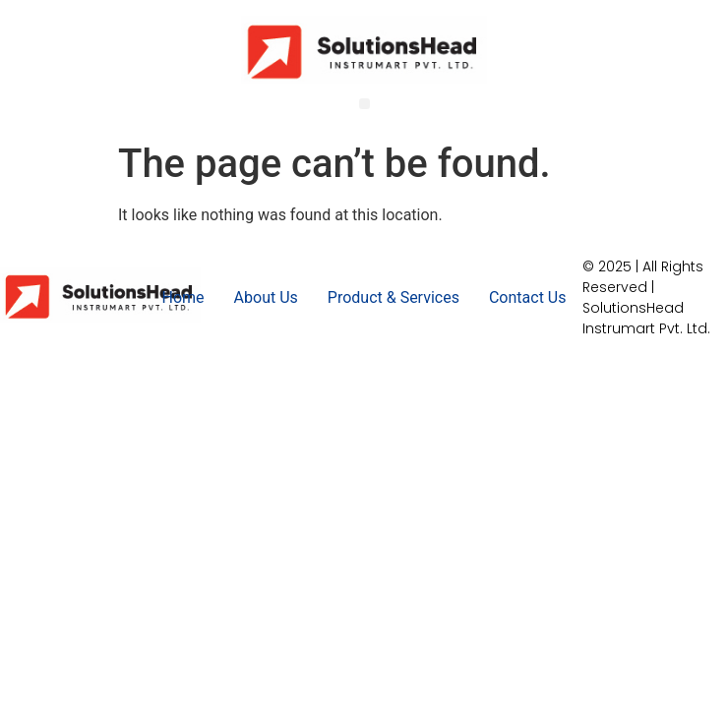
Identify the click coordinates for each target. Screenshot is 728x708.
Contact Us (528, 297)
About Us (266, 297)
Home (183, 297)
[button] (364, 104)
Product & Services (394, 297)
